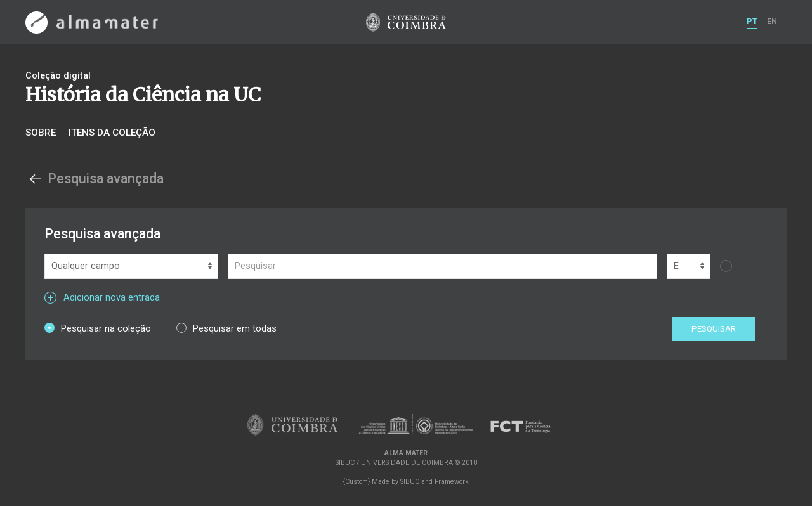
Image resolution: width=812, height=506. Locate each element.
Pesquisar (714, 329)
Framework (452, 482)
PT (752, 21)
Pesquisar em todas (226, 328)
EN (772, 21)
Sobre (41, 133)
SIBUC (410, 482)
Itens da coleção (112, 133)
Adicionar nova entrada (102, 298)
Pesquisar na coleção (98, 328)
